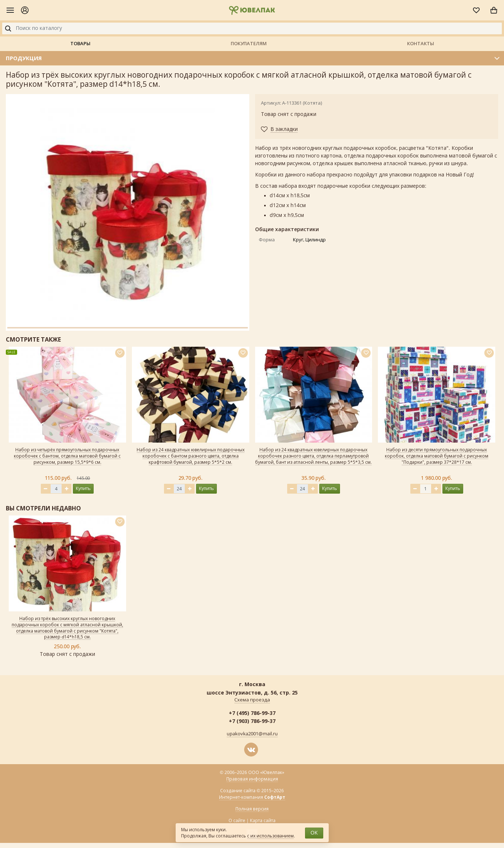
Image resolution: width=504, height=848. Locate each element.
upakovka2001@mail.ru (252, 734)
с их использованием (270, 836)
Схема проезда (252, 700)
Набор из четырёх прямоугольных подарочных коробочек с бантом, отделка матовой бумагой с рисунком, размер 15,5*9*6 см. (67, 456)
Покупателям (249, 43)
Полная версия (252, 809)
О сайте (237, 821)
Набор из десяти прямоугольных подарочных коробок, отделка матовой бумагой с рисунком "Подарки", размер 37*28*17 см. (437, 456)
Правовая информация (252, 779)
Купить (83, 488)
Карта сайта (263, 821)
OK (314, 833)
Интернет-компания (252, 798)
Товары (80, 43)
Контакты (421, 43)
